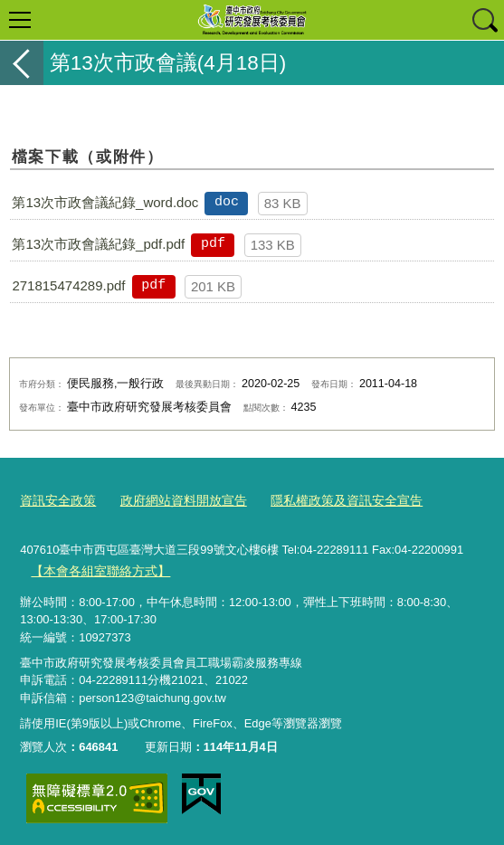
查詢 (484, 20)
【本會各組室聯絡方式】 (95, 568)
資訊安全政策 (55, 499)
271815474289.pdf (68, 285)
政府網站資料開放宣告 (174, 499)
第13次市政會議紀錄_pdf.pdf (98, 244)
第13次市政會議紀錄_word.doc (105, 202)
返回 (22, 63)
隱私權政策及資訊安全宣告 (327, 499)
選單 (20, 20)
